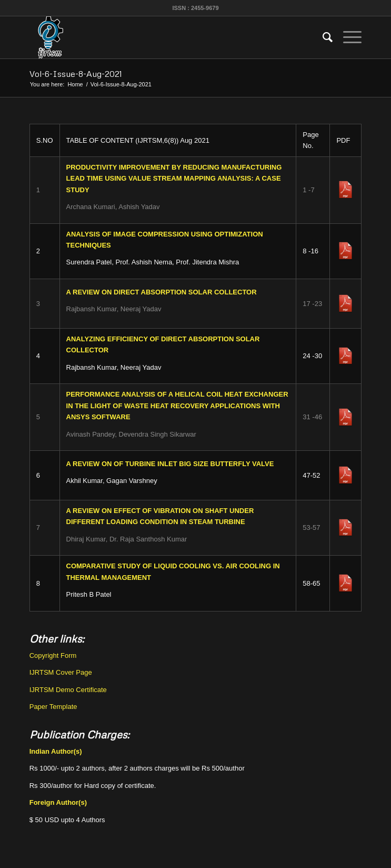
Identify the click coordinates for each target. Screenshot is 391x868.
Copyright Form (53, 655)
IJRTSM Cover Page (61, 672)
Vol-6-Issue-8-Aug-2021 (76, 74)
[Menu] (347, 37)
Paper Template (53, 707)
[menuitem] (322, 37)
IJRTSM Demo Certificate (68, 690)
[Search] (322, 37)
